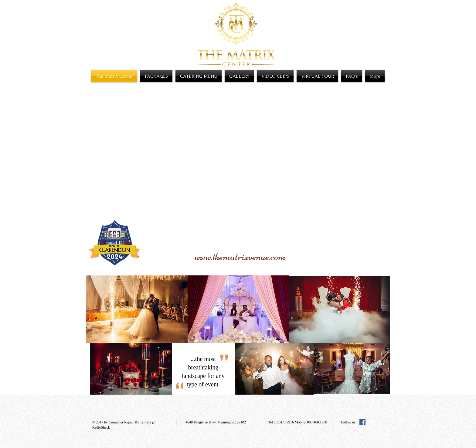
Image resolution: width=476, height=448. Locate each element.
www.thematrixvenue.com (240, 257)
